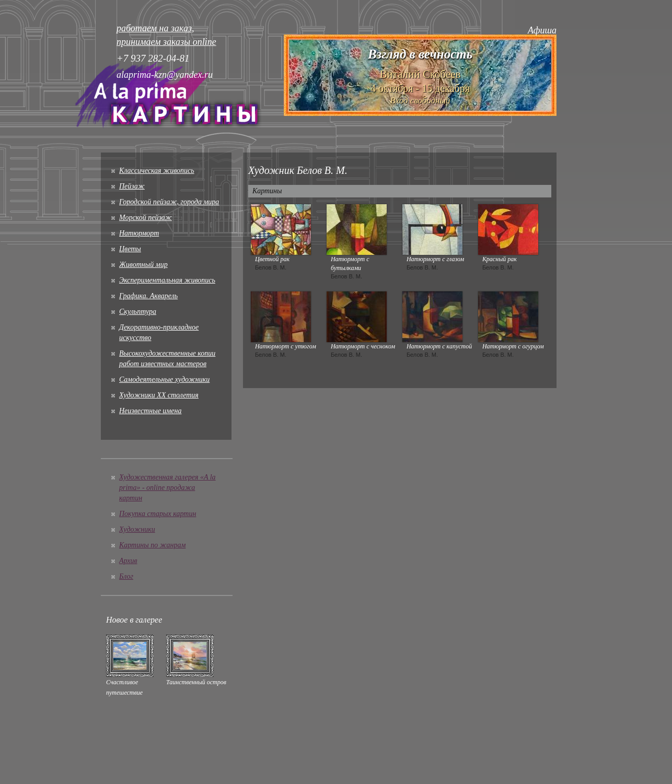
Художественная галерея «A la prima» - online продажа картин (167, 488)
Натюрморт (139, 233)
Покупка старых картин (158, 514)
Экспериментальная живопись (167, 280)
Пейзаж (132, 186)
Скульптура (138, 312)
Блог (126, 576)
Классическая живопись (157, 171)
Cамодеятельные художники (164, 379)
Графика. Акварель (148, 296)
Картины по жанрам (152, 545)
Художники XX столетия (159, 395)
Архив (128, 561)
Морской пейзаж (146, 218)
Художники (137, 529)
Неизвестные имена (150, 411)
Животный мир (143, 265)
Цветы (130, 249)
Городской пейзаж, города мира (169, 202)
